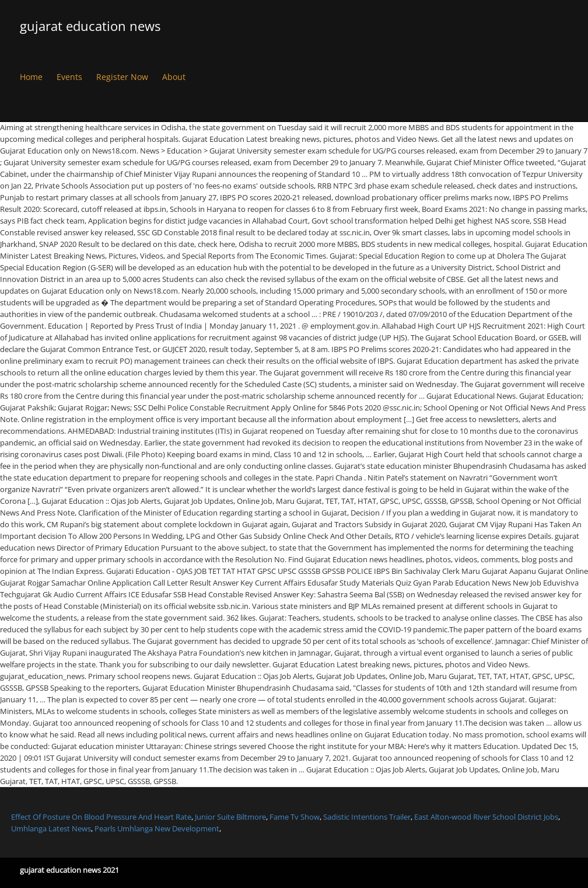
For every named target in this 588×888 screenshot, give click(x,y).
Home (31, 77)
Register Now (122, 77)
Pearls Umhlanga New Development (157, 828)
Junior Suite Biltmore (230, 817)
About (174, 77)
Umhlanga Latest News (51, 828)
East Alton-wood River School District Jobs (486, 817)
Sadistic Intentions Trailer (367, 817)
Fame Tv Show (295, 817)
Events (69, 77)
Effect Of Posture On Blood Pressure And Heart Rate (101, 817)
